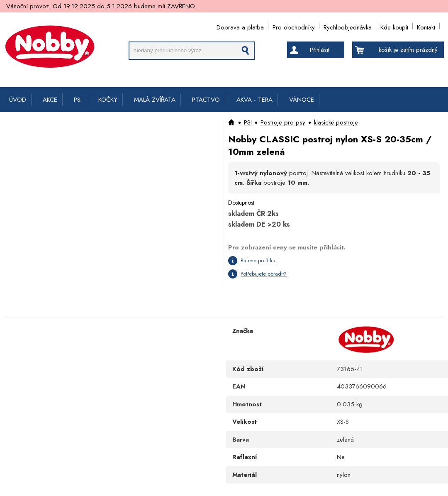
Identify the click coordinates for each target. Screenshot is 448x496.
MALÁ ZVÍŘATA (155, 100)
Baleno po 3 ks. (258, 260)
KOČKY (108, 100)
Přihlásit (320, 50)
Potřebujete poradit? (264, 274)
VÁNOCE (302, 100)
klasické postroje (336, 122)
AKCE (50, 100)
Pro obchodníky (294, 26)
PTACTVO (206, 100)
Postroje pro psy (283, 122)
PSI (78, 100)
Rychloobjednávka (348, 26)
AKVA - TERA (254, 100)
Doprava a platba (240, 26)
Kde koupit (394, 26)
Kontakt (426, 26)
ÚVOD (18, 100)
